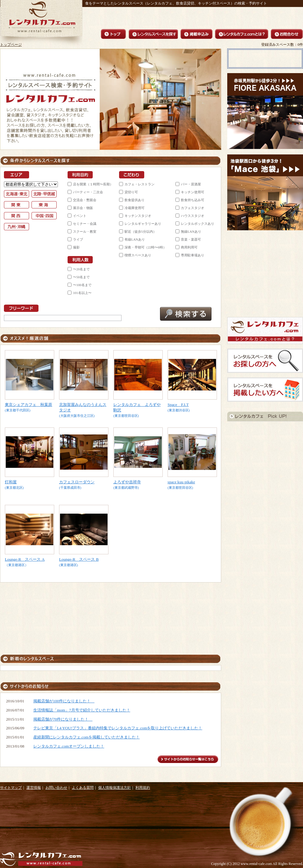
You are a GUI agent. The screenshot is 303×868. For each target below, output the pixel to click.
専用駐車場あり (193, 255)
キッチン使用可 (193, 192)
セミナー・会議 (85, 224)
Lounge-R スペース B (79, 559)
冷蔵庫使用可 (135, 208)
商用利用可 (189, 247)
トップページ (11, 45)
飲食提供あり (135, 200)
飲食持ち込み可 (193, 200)
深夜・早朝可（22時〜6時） (145, 247)
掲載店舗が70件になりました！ (63, 719)
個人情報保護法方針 (115, 788)
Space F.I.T (178, 405)
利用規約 (143, 788)
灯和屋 (11, 482)
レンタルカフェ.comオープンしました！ (69, 746)
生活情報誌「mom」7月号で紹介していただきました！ (82, 710)
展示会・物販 (83, 208)
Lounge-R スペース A (25, 559)
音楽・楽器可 (191, 239)
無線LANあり (191, 231)
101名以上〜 (82, 293)
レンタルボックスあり (198, 224)
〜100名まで (82, 285)
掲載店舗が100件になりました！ (64, 701)
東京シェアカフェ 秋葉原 (28, 405)
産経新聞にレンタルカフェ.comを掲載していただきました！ (87, 737)
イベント (80, 216)
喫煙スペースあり (138, 255)
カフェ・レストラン (140, 184)
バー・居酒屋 (191, 184)
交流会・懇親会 (85, 200)
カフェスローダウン (77, 482)
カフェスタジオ (193, 208)
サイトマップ (11, 788)
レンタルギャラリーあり (143, 224)
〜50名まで (81, 277)
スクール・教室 (85, 231)
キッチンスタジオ (138, 216)
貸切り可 (131, 192)
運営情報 (34, 788)
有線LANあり (135, 239)
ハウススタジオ (193, 216)
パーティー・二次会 (88, 192)
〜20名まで (81, 269)
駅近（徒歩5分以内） (140, 231)
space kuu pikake (181, 482)
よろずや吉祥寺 (127, 482)
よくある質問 (83, 788)
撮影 (76, 247)
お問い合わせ (56, 788)
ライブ (78, 239)
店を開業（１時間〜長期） (93, 184)
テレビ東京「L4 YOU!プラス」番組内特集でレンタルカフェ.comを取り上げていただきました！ (118, 728)
